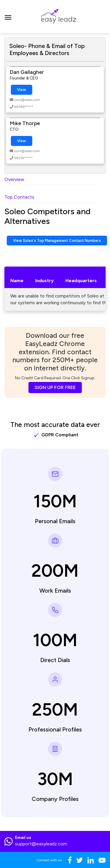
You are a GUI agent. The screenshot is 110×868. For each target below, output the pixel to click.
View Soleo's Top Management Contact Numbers (57, 241)
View (22, 90)
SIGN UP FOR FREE (55, 387)
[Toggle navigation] (8, 16)
